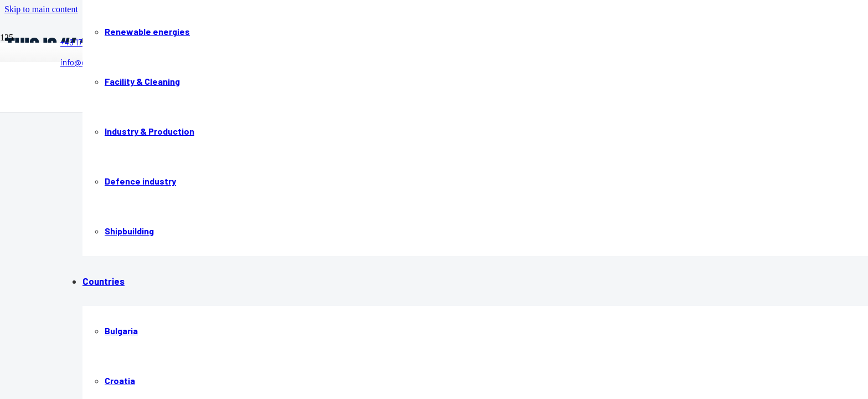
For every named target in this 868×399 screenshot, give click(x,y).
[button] (41, 9)
